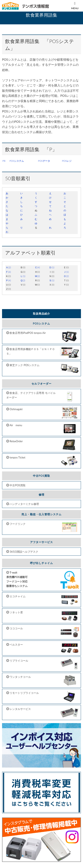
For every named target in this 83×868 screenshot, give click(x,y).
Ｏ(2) (66, 276)
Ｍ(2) (37, 276)
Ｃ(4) (37, 267)
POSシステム (17, 161)
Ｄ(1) (52, 267)
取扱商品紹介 (41, 314)
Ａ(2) (8, 267)
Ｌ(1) (23, 276)
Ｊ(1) (66, 272)
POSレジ (67, 161)
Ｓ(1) (52, 280)
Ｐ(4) (8, 280)
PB (4, 161)
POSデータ (44, 161)
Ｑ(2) (23, 280)
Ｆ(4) (8, 272)
